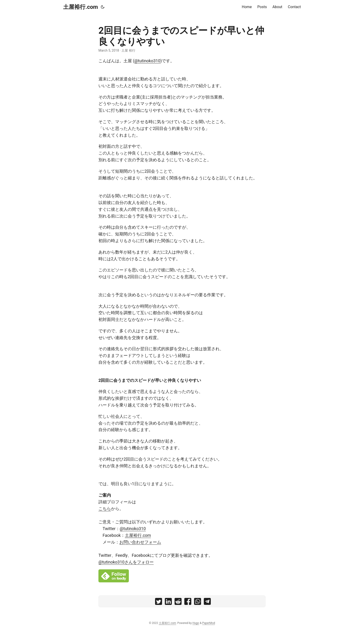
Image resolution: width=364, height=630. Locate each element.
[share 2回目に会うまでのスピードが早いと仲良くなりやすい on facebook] (188, 602)
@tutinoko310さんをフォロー (126, 562)
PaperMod (209, 623)
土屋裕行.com (81, 7)
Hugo (196, 623)
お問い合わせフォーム (140, 542)
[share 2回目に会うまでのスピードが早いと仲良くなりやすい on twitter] (159, 602)
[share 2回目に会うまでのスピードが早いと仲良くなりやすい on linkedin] (168, 602)
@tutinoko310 (147, 61)
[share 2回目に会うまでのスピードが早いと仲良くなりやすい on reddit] (178, 602)
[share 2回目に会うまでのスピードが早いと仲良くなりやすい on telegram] (207, 602)
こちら (105, 509)
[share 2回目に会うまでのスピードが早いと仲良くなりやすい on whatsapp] (198, 602)
